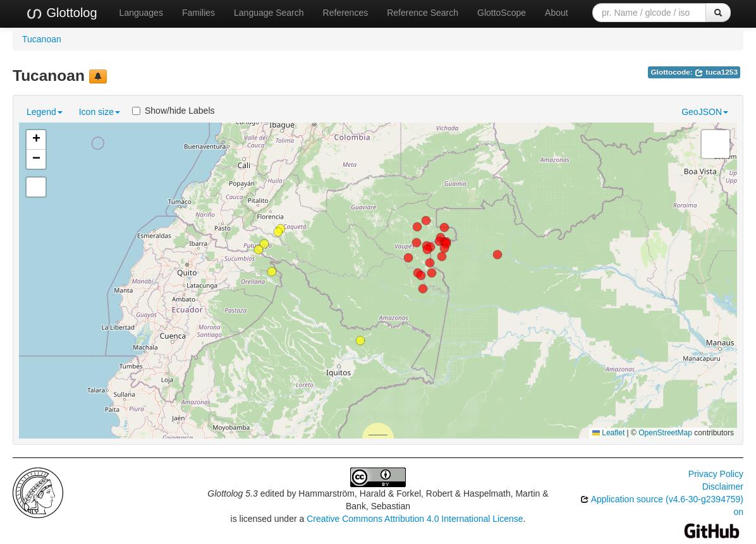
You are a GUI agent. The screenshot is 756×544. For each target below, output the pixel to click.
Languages (141, 13)
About (557, 13)
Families (198, 13)
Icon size (100, 112)
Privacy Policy (716, 474)
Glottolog (61, 13)
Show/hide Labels (174, 111)
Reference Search (423, 13)
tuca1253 (716, 72)
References (346, 13)
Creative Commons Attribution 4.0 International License (415, 519)
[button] (423, 289)
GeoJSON (705, 112)
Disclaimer (723, 487)
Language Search (269, 13)
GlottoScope (502, 13)
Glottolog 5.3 (232, 493)
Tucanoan (42, 39)
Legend (45, 112)
